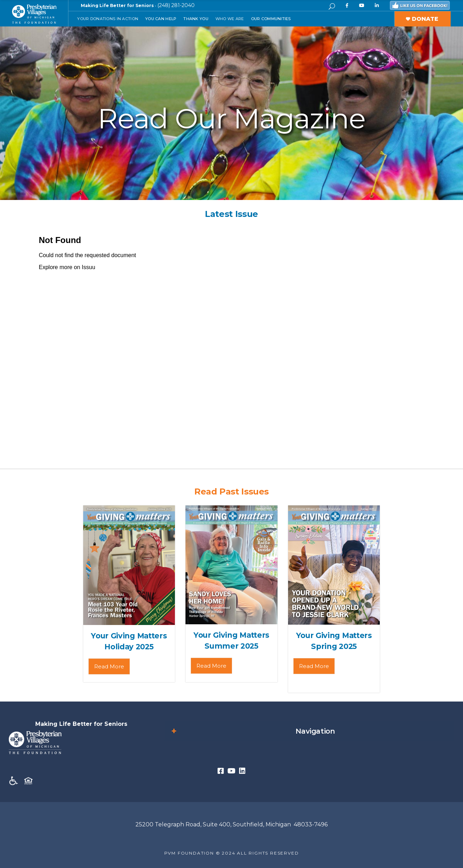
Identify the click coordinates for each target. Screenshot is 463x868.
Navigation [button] (252, 731)
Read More (109, 666)
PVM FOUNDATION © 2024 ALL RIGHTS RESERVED (232, 853)
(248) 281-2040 (176, 5)
